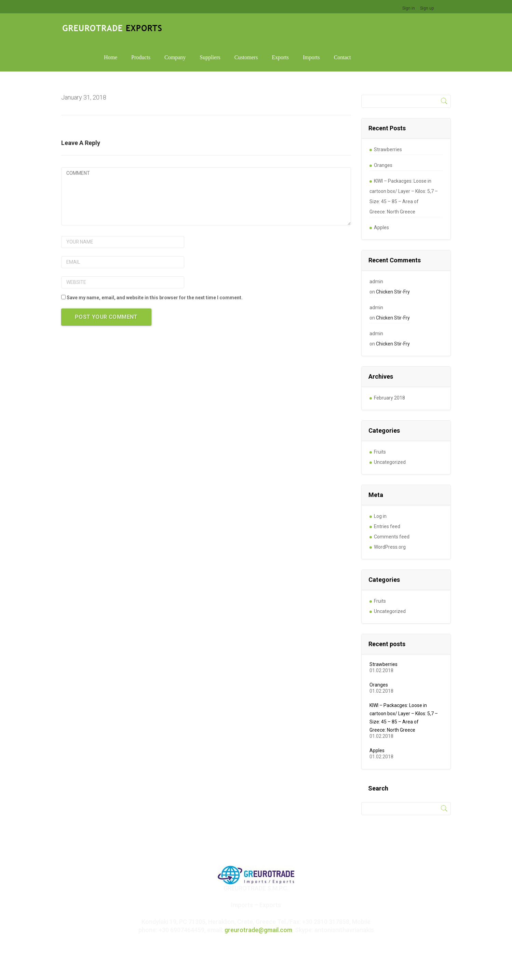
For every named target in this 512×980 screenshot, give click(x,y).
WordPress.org (390, 517)
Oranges (383, 135)
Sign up (427, 8)
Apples (381, 197)
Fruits (380, 422)
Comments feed (392, 507)
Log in (380, 486)
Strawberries (388, 119)
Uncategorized (390, 432)
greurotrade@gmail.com (258, 900)
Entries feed (387, 496)
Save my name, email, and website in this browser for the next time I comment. (155, 267)
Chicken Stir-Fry (393, 262)
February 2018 (389, 368)
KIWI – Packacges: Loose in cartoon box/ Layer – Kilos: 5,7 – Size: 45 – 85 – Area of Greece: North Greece (404, 166)
